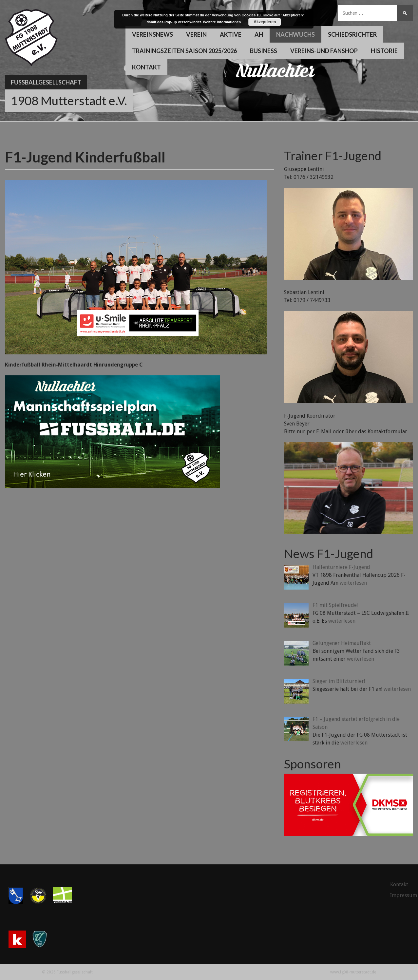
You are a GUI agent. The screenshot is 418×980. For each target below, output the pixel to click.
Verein (196, 34)
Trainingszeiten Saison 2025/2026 (184, 51)
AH (259, 34)
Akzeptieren (265, 22)
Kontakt (146, 67)
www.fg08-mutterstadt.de (353, 972)
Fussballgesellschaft (46, 82)
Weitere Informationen (222, 22)
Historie (384, 51)
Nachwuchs (295, 34)
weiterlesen (353, 583)
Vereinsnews (152, 34)
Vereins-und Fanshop (324, 51)
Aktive (231, 34)
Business (264, 51)
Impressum (404, 895)
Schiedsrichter (352, 34)
